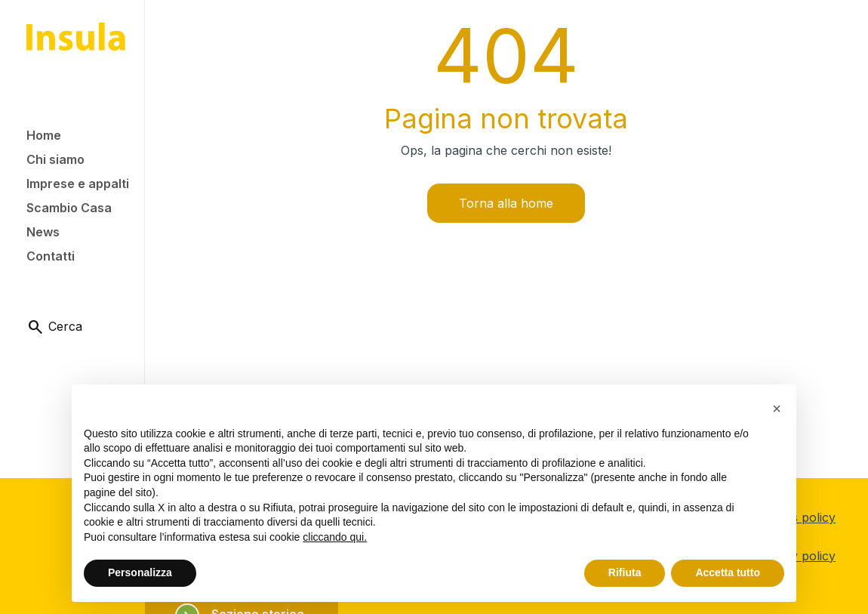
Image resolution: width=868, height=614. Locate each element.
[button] (777, 409)
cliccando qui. (335, 537)
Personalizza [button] (140, 572)
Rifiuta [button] (625, 572)
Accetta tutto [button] (728, 572)
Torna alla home (506, 203)
